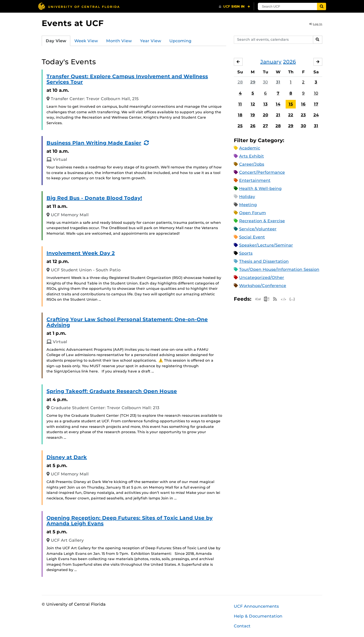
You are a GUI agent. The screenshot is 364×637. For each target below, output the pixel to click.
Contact (242, 626)
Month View (119, 41)
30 (265, 82)
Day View (56, 41)
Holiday (247, 197)
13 (266, 104)
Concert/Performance (262, 172)
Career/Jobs (252, 164)
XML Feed (284, 299)
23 (303, 115)
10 (316, 93)
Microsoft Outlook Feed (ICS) (266, 299)
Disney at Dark (67, 457)
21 (278, 115)
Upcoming (180, 41)
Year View (151, 41)
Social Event (252, 237)
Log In (316, 24)
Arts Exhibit (252, 156)
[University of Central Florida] (79, 6)
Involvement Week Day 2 (81, 253)
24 (316, 115)
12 (253, 104)
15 (291, 104)
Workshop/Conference (263, 286)
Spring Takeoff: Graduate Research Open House (112, 391)
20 (266, 115)
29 (253, 82)
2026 (290, 62)
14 (278, 104)
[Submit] (322, 6)
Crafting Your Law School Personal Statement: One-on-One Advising (127, 322)
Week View (86, 41)
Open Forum (253, 213)
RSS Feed (275, 299)
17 (316, 104)
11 (240, 104)
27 (265, 126)
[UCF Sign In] (234, 7)
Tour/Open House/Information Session (279, 269)
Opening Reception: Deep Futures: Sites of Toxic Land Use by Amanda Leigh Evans (130, 521)
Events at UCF (73, 23)
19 (253, 115)
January (271, 62)
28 (240, 82)
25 (240, 126)
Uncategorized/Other (262, 278)
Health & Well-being (260, 189)
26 (253, 126)
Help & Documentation (258, 616)
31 (278, 82)
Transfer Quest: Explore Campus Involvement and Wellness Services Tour (127, 79)
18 (240, 115)
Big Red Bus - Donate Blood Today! (94, 198)
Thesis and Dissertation (264, 261)
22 (291, 115)
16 (303, 104)
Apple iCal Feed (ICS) (258, 299)
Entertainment (255, 180)
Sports (246, 253)
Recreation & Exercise (262, 221)
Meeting (248, 205)
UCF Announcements (256, 606)
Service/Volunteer (258, 229)
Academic (250, 148)
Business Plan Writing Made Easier (94, 143)
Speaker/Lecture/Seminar (266, 245)
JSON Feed (292, 299)
